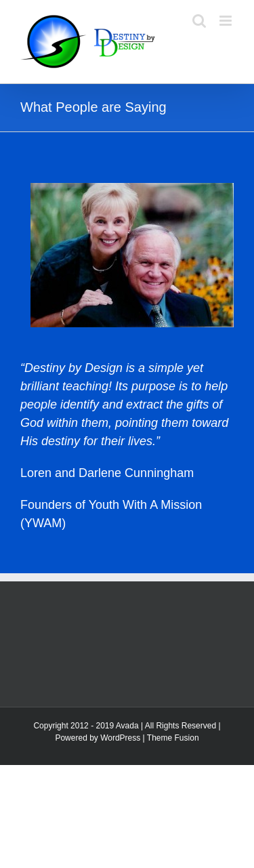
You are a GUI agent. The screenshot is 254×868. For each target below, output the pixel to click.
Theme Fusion (173, 738)
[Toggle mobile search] (199, 21)
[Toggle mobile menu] (227, 21)
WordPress (120, 738)
